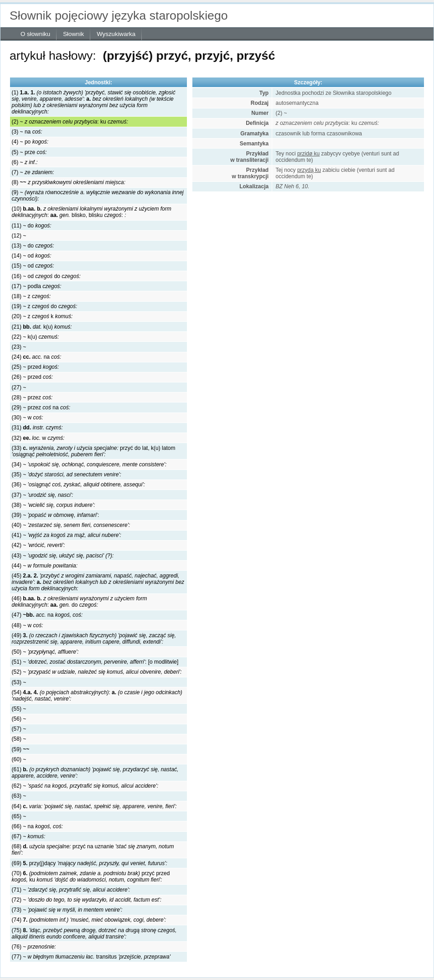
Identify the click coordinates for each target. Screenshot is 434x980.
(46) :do (80, 602)
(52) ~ (97, 672)
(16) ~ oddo (46, 276)
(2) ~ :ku (70, 122)
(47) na (47, 615)
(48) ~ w (28, 625)
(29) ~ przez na (41, 407)
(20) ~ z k (42, 316)
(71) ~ (71, 890)
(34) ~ (89, 464)
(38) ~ (54, 505)
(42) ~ (39, 545)
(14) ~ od (32, 256)
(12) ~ (19, 236)
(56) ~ (19, 719)
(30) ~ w (28, 418)
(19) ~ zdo (45, 306)
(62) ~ (85, 786)
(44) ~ (45, 566)
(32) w (38, 438)
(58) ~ (19, 739)
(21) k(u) (42, 327)
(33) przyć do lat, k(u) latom (94, 451)
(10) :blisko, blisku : (92, 212)
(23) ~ (19, 347)
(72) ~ (87, 900)
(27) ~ (19, 387)
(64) (94, 806)
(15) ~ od (33, 266)
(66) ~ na (37, 826)
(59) (21, 749)
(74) (89, 920)
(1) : (94, 102)
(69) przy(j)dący (90, 863)
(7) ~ (33, 172)
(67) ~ (29, 836)
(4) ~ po (30, 142)
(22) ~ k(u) (36, 337)
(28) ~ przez (32, 397)
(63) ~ (19, 796)
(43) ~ (63, 556)
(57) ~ (19, 729)
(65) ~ (19, 816)
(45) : (98, 582)
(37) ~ (43, 495)
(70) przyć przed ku (91, 877)
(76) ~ (34, 947)
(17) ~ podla (37, 286)
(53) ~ (19, 682)
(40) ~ (71, 525)
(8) (69, 182)
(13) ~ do (33, 246)
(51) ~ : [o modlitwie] (95, 662)
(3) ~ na (27, 132)
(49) (94, 639)
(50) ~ (45, 652)
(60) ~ (19, 759)
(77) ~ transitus (91, 957)
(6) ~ (25, 162)
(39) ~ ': (56, 515)
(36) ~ (78, 485)
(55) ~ (19, 709)
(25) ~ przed (36, 367)
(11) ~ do (32, 226)
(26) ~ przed (32, 377)
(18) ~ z (31, 296)
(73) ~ (67, 910)
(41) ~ (67, 535)
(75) (94, 934)
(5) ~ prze (29, 152)
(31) (37, 428)
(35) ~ (67, 475)
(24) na (37, 357)
